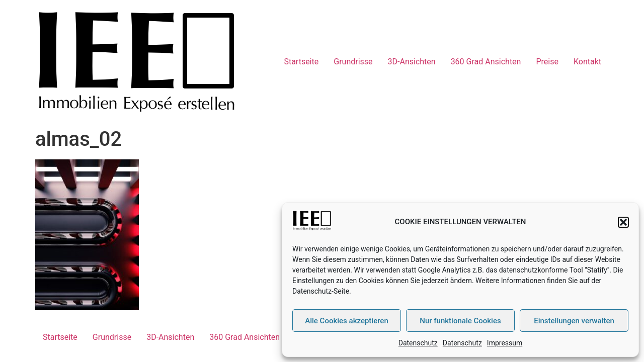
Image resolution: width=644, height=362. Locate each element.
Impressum (505, 343)
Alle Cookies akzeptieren (347, 321)
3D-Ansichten (412, 62)
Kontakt (587, 62)
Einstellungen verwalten (574, 321)
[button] (623, 222)
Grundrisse (353, 62)
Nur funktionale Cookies (460, 321)
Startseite (301, 62)
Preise (547, 62)
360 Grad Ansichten (486, 62)
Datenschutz (418, 343)
